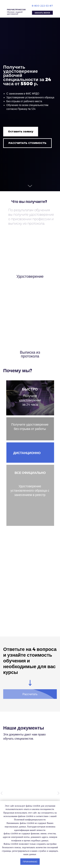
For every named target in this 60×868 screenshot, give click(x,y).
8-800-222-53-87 (42, 6)
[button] (42, 13)
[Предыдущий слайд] (2, 793)
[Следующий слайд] (58, 793)
